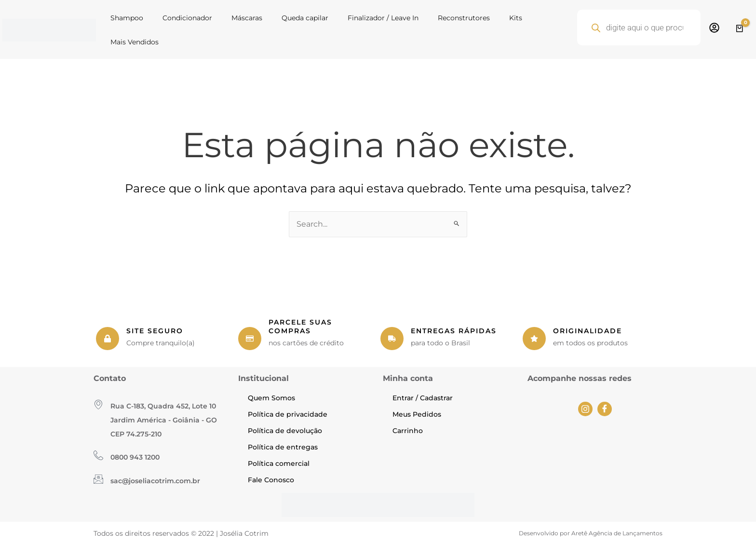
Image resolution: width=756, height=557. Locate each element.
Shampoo (127, 18)
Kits (516, 18)
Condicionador (187, 18)
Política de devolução (285, 431)
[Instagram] (585, 409)
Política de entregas (283, 447)
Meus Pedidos (417, 414)
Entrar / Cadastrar (423, 398)
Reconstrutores (464, 18)
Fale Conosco (271, 480)
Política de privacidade (288, 414)
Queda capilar (305, 18)
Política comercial (279, 463)
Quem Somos (271, 398)
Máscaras (247, 18)
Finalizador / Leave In (383, 18)
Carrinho (408, 431)
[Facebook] (605, 409)
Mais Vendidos (135, 42)
